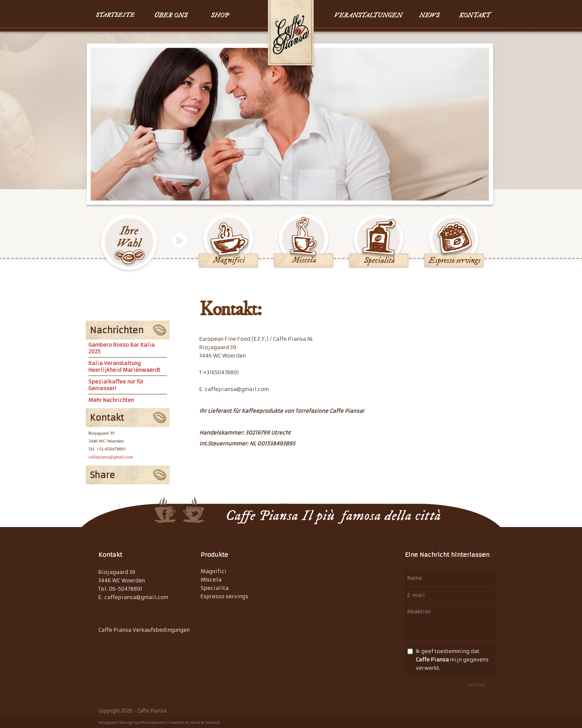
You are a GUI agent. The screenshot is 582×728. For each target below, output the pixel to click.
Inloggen (108, 722)
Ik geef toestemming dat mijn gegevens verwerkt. (452, 660)
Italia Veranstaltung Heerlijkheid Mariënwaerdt (124, 367)
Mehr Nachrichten (111, 400)
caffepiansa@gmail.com (111, 457)
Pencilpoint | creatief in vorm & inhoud (180, 722)
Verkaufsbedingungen (161, 630)
